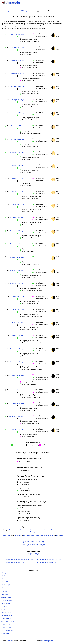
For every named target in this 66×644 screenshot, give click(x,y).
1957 (33, 535)
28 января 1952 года (17, 390)
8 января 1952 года (18, 126)
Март (17, 530)
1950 (4, 535)
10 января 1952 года (17, 152)
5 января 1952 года (18, 87)
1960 (45, 535)
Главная (3, 11)
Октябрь (54, 530)
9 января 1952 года (18, 139)
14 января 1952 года (17, 205)
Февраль (12, 530)
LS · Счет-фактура (7, 576)
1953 (16, 535)
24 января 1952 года (17, 336)
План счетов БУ (6, 612)
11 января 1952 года (16, 165)
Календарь (5, 592)
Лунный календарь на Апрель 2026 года (19, 560)
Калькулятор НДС (7, 618)
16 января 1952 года (16, 231)
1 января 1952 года (18, 34)
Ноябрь (60, 530)
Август (41, 530)
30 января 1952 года (16, 416)
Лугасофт (9, 640)
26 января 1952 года (16, 362)
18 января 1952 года (16, 257)
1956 (29, 535)
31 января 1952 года (17, 429)
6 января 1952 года (18, 100)
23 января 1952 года (16, 323)
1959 (41, 535)
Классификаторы (7, 601)
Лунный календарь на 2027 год (46, 563)
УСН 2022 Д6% (6, 624)
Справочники (5, 603)
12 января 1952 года (16, 178)
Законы (3, 610)
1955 (25, 535)
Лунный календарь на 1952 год (17, 11)
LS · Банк (4, 579)
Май (27, 530)
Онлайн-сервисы (7, 615)
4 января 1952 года (18, 73)
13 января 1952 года (16, 192)
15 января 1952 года (17, 218)
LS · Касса (4, 582)
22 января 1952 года (17, 310)
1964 (62, 535)
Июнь (31, 530)
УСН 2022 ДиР (6, 627)
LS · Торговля (5, 573)
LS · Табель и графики (8, 588)
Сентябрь (47, 530)
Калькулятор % (6, 633)
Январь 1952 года (33, 554)
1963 (58, 535)
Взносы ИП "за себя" (8, 621)
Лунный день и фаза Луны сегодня (33, 545)
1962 (54, 535)
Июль (36, 530)
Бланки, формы (6, 598)
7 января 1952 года (18, 113)
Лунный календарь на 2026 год (16, 563)
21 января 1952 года (17, 296)
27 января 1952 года (16, 375)
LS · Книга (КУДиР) (7, 585)
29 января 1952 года (17, 403)
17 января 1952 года (17, 244)
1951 (8, 535)
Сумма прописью (7, 630)
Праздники (4, 595)
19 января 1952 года (16, 270)
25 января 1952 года (16, 349)
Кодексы (4, 607)
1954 (21, 535)
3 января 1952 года (18, 60)
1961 (50, 535)
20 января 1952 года (16, 283)
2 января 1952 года (18, 47)
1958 (37, 535)
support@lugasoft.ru (47, 641)
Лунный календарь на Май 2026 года (48, 560)
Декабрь (33, 532)
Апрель (22, 530)
